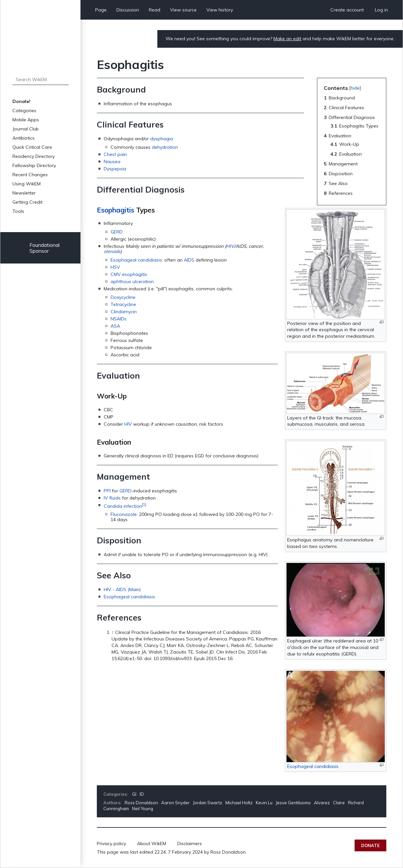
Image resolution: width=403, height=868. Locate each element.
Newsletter (24, 193)
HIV (230, 246)
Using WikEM (26, 184)
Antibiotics (24, 138)
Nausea (112, 162)
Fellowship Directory (34, 165)
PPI (107, 491)
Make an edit (287, 39)
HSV (115, 267)
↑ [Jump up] (113, 632)
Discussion (128, 10)
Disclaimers (190, 843)
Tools (18, 211)
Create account (347, 10)
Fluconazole (124, 514)
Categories (24, 111)
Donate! (21, 101)
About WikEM (152, 843)
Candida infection (123, 506)
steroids (112, 251)
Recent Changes (30, 175)
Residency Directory (34, 156)
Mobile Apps (26, 120)
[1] (144, 504)
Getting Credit (27, 202)
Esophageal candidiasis (136, 260)
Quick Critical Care (32, 147)
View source (183, 10)
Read (155, 10)
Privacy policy (111, 843)
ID (142, 794)
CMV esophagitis (129, 274)
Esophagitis (115, 210)
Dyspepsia (115, 169)
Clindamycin (124, 312)
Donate (370, 845)
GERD (117, 232)
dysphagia (162, 139)
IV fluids (112, 498)
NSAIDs (119, 319)
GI (134, 794)
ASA (115, 326)
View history (220, 10)
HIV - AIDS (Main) (122, 589)
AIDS (189, 260)
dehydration (165, 147)
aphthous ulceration (132, 281)
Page (101, 10)
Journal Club (26, 129)
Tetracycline (123, 304)
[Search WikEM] (41, 79)
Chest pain (115, 154)
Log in (381, 10)
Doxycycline (123, 297)
